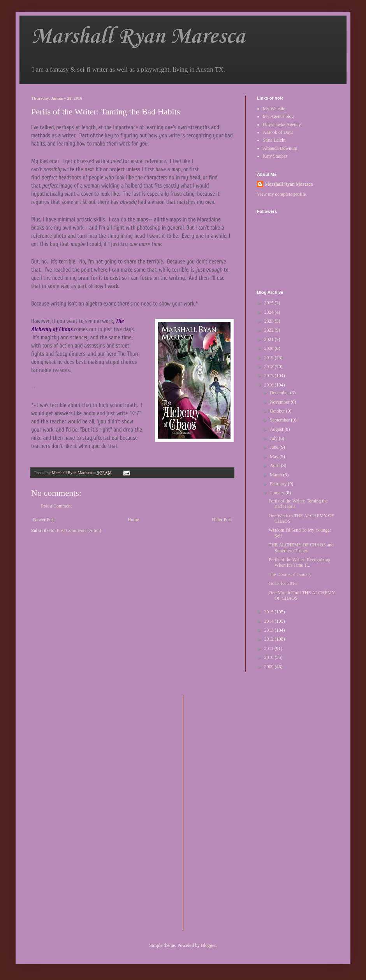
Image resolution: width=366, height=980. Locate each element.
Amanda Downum (280, 148)
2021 (270, 339)
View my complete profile (282, 194)
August (277, 429)
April (275, 465)
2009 (270, 667)
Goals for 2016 (283, 583)
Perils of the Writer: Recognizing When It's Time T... (300, 562)
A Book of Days (278, 132)
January (278, 493)
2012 (270, 639)
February (279, 484)
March (276, 475)
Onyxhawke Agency (282, 125)
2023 (270, 321)
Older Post (222, 520)
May (275, 457)
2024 (270, 312)
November (280, 402)
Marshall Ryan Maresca (138, 37)
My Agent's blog (278, 116)
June (275, 447)
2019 (270, 358)
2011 (270, 648)
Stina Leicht (274, 140)
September (280, 420)
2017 (270, 376)
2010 (270, 657)
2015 (270, 612)
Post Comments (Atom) (79, 530)
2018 (270, 367)
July (274, 438)
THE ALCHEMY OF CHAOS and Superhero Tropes (301, 548)
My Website (274, 109)
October (278, 411)
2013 (270, 630)
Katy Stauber (275, 156)
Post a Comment (56, 506)
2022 (270, 330)
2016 (270, 385)
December (280, 393)
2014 (270, 621)
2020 (270, 348)
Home (133, 520)
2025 (270, 303)
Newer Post (44, 520)
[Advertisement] (220, 812)
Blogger (208, 945)
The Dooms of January (290, 574)
